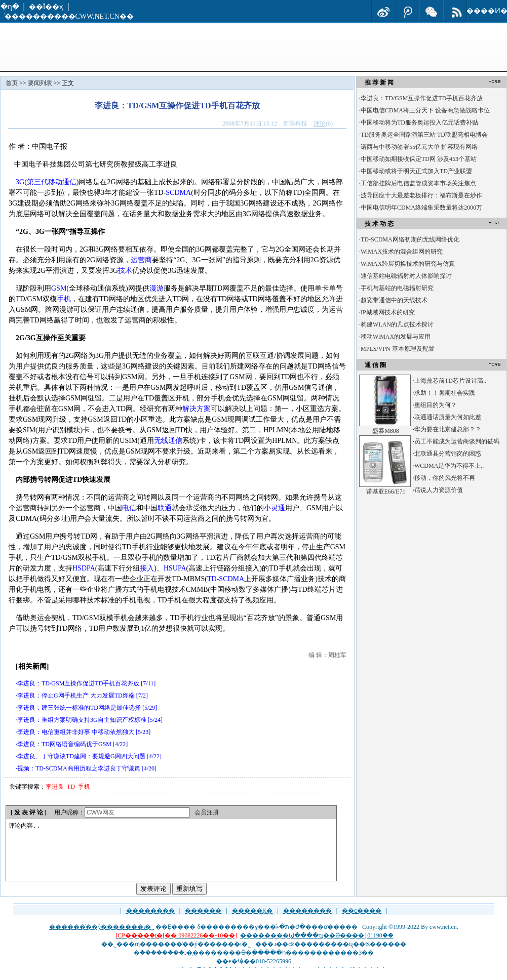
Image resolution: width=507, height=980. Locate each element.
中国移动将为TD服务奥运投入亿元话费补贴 (419, 123)
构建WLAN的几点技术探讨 (397, 324)
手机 (64, 299)
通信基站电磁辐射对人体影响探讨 (406, 276)
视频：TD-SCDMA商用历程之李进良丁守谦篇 (79, 768)
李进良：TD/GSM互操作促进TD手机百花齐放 (78, 683)
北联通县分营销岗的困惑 (448, 454)
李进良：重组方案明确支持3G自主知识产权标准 (82, 720)
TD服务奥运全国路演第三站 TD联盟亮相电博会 (424, 135)
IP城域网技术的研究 (388, 312)
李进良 (55, 787)
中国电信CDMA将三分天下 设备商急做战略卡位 (425, 110)
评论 (320, 124)
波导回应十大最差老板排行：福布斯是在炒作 (421, 195)
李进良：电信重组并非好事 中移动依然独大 (76, 732)
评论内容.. (171, 856)
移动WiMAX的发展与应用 (396, 337)
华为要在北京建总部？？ (448, 429)
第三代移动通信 (52, 182)
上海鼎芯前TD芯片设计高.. (450, 381)
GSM (59, 288)
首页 (12, 83)
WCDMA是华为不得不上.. (449, 466)
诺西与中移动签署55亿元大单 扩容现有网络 (419, 147)
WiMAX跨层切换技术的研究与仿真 (408, 264)
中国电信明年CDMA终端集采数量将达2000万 (421, 208)
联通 (165, 508)
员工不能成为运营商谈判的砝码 (457, 441)
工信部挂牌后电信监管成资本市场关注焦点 (418, 183)
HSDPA (84, 568)
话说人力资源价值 (439, 490)
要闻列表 (40, 83)
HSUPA (175, 568)
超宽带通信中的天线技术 (394, 300)
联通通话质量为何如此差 (448, 417)
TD (71, 787)
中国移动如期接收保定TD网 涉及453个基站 (419, 159)
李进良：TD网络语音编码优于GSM (64, 744)
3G (20, 182)
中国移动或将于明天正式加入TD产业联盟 (416, 171)
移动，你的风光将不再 (445, 478)
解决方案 (197, 409)
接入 (147, 568)
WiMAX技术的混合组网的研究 (402, 252)
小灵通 (275, 508)
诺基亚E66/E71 (386, 492)
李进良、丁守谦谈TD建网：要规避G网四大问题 (81, 756)
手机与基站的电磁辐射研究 (397, 288)
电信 (129, 508)
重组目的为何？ (436, 405)
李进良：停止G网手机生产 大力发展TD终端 (76, 696)
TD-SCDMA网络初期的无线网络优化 (410, 239)
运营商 (141, 260)
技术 (125, 271)
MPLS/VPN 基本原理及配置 (398, 349)
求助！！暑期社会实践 (445, 393)
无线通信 (168, 441)
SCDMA (178, 193)
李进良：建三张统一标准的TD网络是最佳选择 (79, 708)
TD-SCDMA (226, 579)
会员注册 (207, 812)
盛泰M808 (386, 431)
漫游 (157, 288)
